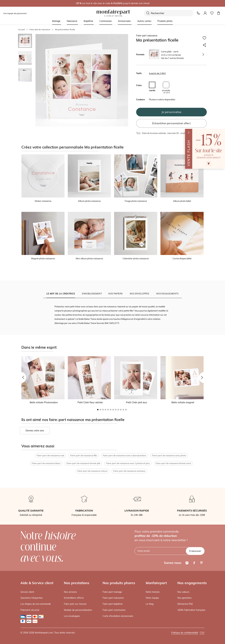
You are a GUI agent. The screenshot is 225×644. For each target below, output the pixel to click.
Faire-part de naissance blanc (46, 463)
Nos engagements (192, 583)
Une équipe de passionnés (15, 13)
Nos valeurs (183, 592)
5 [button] (108, 410)
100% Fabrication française (191, 610)
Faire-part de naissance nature (92, 471)
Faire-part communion (114, 610)
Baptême (88, 21)
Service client (27, 592)
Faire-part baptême (113, 604)
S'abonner (195, 551)
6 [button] (111, 410)
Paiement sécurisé (30, 610)
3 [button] (103, 410)
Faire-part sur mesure (75, 604)
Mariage (56, 21)
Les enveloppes (72, 616)
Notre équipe (152, 598)
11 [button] (123, 410)
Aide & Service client (37, 583)
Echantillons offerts (74, 598)
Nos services (70, 592)
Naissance (72, 21)
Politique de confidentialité (185, 633)
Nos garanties (184, 598)
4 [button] (105, 410)
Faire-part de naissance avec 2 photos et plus (128, 463)
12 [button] (126, 410)
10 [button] (121, 410)
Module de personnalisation (78, 610)
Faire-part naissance (113, 598)
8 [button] (116, 410)
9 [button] (118, 410)
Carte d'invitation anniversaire (118, 616)
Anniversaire (124, 21)
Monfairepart (156, 583)
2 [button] (100, 410)
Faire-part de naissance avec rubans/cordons (124, 455)
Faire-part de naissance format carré (173, 463)
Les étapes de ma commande (36, 604)
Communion (106, 21)
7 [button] (113, 410)
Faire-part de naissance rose (50, 455)
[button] (21, 378)
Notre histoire (153, 592)
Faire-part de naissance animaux (129, 471)
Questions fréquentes (32, 598)
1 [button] (98, 410)
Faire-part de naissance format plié (83, 463)
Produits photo (165, 21)
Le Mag (150, 604)
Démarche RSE (185, 604)
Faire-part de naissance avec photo (169, 455)
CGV (202, 633)
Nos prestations (77, 583)
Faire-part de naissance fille (83, 455)
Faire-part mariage (112, 592)
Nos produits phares (119, 583)
